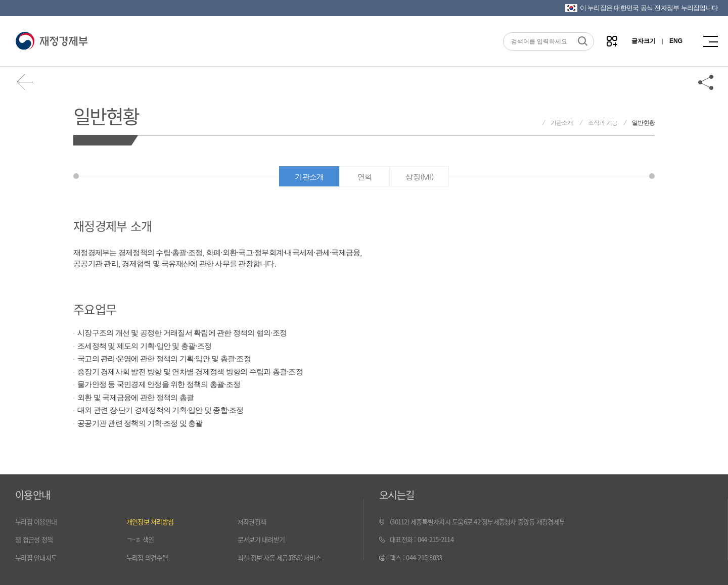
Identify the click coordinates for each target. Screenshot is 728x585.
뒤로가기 (25, 82)
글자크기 (644, 41)
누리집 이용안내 (36, 522)
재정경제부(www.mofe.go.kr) (51, 41)
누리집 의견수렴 (147, 557)
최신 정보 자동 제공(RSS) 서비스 (279, 557)
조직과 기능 (603, 123)
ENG (676, 41)
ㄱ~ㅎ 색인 (140, 539)
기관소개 (562, 123)
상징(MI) (419, 177)
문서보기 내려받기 (261, 539)
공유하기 (706, 82)
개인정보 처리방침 (150, 522)
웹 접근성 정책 (34, 539)
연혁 (365, 177)
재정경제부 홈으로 (533, 123)
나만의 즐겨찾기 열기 (612, 41)
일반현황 (106, 115)
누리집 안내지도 (36, 557)
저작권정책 (252, 522)
